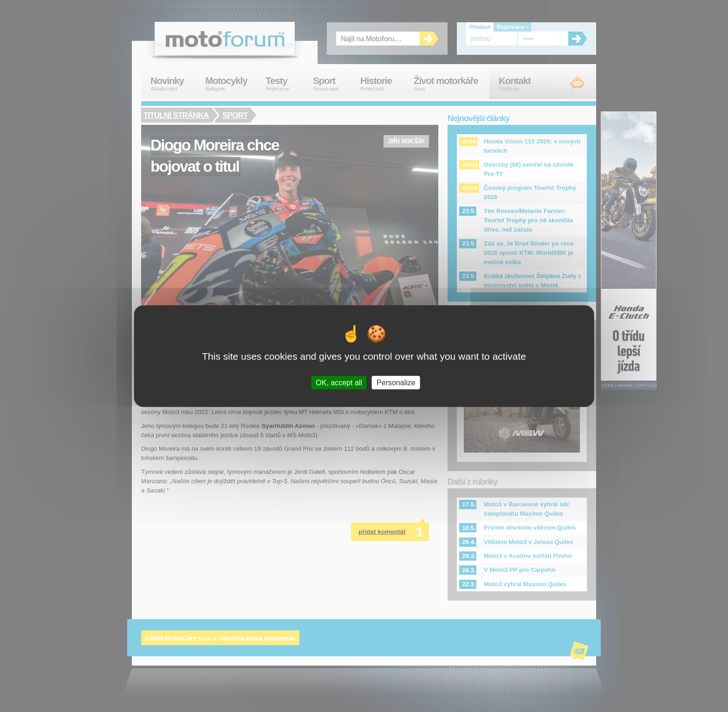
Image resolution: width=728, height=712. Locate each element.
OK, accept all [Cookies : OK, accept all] (339, 382)
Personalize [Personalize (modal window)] (396, 382)
